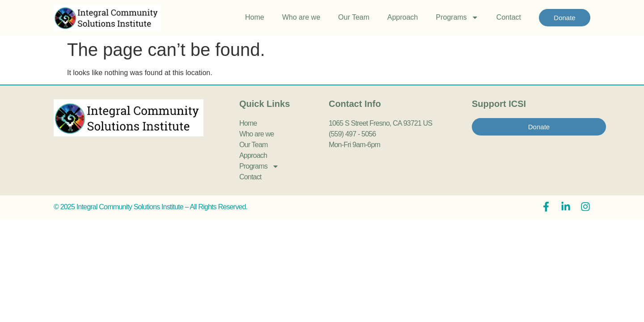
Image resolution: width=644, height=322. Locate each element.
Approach (403, 17)
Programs (457, 17)
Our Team (354, 17)
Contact (509, 17)
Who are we (301, 17)
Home (255, 17)
